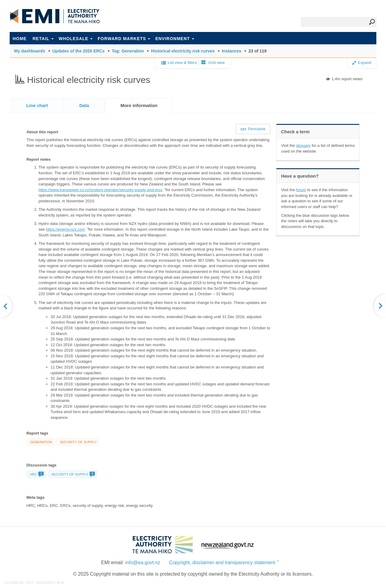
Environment (175, 39)
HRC (37, 474)
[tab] (37, 105)
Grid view (213, 63)
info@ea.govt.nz (143, 563)
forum (301, 190)
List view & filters (179, 63)
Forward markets (124, 39)
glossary (303, 145)
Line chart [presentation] (37, 105)
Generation (41, 442)
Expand (362, 63)
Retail (43, 39)
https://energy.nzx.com (65, 229)
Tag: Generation (128, 51)
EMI (55, 16)
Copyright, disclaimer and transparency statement (222, 563)
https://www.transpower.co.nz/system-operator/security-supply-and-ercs (101, 190)
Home (20, 39)
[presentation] (139, 106)
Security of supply (78, 442)
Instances (232, 51)
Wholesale (76, 39)
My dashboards (30, 51)
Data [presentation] (84, 105)
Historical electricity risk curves (183, 51)
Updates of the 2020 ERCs (78, 51)
